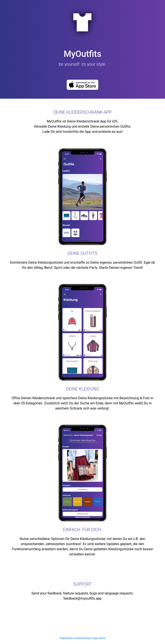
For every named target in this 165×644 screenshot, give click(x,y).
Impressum (67, 638)
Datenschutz (83, 638)
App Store (99, 638)
